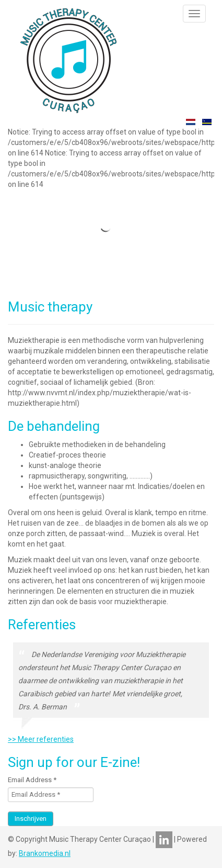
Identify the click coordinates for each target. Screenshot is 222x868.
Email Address (32, 780)
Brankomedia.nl (45, 853)
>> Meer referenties (41, 739)
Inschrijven (31, 819)
